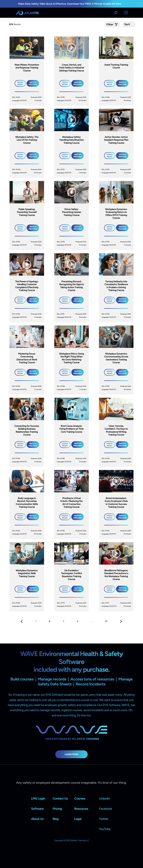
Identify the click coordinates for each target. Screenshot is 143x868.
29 (106, 621)
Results (15, 24)
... (92, 621)
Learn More (72, 754)
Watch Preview (33, 83)
